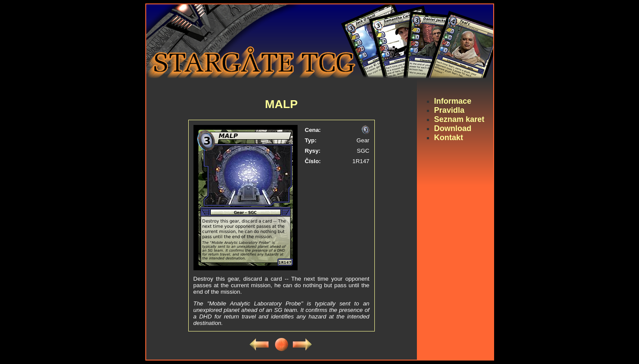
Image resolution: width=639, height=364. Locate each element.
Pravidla (449, 110)
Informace (453, 101)
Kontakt (449, 138)
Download (453, 128)
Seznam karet (459, 119)
